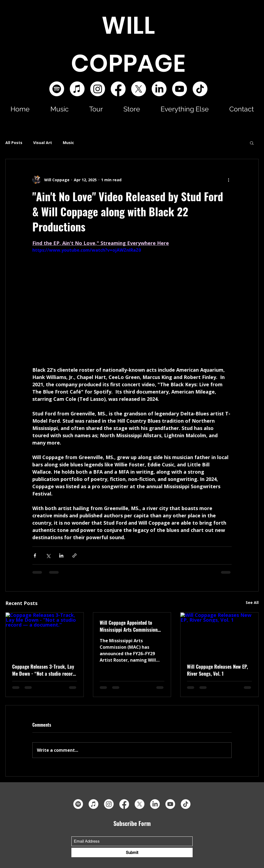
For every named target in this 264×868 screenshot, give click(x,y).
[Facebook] (118, 89)
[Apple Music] (77, 89)
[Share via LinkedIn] (61, 556)
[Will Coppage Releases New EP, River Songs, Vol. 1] (219, 634)
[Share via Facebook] (35, 556)
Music (68, 143)
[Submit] (132, 852)
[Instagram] (98, 89)
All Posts (14, 143)
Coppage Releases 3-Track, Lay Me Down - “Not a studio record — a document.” (44, 670)
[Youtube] (180, 89)
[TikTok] (200, 89)
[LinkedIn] (159, 89)
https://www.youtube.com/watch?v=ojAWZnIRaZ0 (87, 250)
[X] (139, 89)
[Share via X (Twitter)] (48, 556)
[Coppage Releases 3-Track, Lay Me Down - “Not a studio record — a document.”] (45, 634)
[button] (59, 109)
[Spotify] (57, 89)
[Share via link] (74, 556)
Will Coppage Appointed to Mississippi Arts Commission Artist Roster (129, 626)
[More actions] (228, 180)
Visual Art (43, 143)
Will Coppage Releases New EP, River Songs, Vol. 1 (217, 670)
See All (252, 602)
